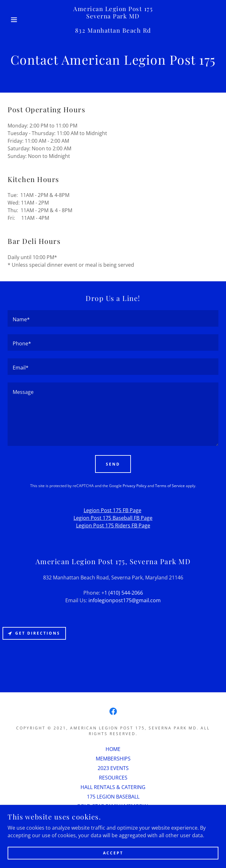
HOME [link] (113, 749)
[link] (113, 20)
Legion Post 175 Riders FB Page (113, 525)
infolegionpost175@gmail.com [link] (125, 600)
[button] (15, 20)
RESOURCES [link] (113, 778)
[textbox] (113, 318)
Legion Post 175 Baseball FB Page (113, 518)
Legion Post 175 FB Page (113, 510)
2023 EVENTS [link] (113, 768)
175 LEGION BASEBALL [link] (113, 797)
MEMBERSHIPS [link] (113, 759)
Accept (113, 853)
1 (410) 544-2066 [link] (124, 593)
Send (113, 464)
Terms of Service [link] (170, 486)
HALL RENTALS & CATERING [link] (113, 787)
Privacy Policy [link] (135, 486)
